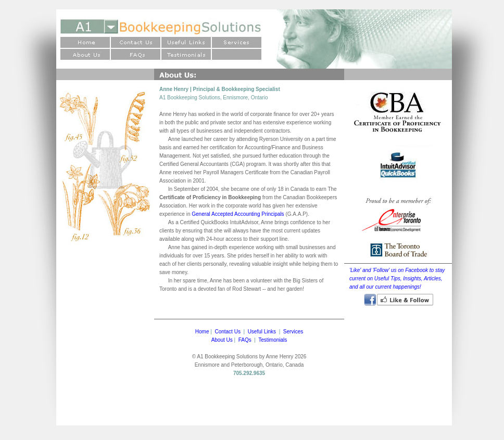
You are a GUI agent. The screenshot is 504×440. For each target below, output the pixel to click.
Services (293, 332)
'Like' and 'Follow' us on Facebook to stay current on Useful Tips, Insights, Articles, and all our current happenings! (397, 279)
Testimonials (273, 340)
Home (202, 332)
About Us (222, 340)
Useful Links (262, 332)
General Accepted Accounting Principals (238, 214)
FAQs (245, 340)
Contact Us (227, 332)
